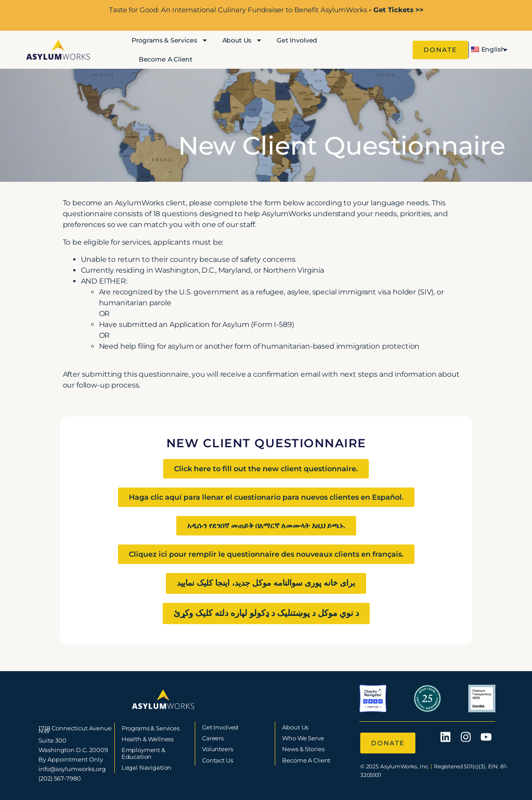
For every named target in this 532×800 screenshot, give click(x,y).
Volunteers (218, 749)
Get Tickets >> (398, 10)
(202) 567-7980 (60, 778)
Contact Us (218, 760)
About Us (242, 40)
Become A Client (166, 59)
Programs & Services (170, 40)
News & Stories (303, 749)
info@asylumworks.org (72, 769)
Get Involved (297, 40)
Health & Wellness (148, 739)
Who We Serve (303, 738)
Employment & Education (144, 753)
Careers (213, 738)
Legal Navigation (147, 767)
